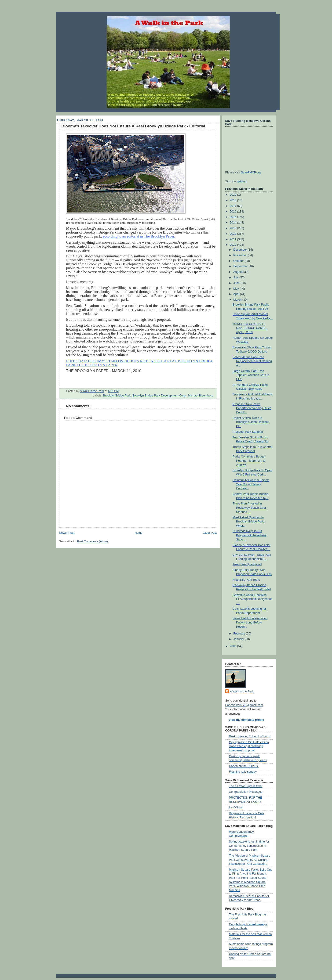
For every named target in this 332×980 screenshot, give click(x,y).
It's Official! (236, 807)
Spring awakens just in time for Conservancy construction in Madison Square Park (249, 846)
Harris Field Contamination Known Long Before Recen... (250, 622)
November (241, 255)
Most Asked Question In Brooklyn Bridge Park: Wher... (249, 521)
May (236, 289)
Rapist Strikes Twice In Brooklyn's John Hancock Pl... (251, 422)
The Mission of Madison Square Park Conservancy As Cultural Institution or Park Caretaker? (250, 860)
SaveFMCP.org (251, 173)
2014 (233, 223)
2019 (233, 195)
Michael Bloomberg (201, 396)
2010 (233, 245)
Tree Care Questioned (247, 564)
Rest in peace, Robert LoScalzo (250, 736)
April (237, 294)
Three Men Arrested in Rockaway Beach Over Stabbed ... (249, 508)
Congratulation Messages (246, 792)
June (237, 283)
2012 (233, 234)
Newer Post (67, 533)
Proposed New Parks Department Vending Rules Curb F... (252, 408)
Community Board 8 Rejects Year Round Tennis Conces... (251, 484)
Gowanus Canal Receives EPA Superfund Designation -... (252, 599)
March (238, 300)
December (241, 250)
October (239, 261)
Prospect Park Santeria (248, 432)
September (241, 266)
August (238, 272)
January (239, 639)
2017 (233, 206)
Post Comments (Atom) (93, 541)
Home (139, 533)
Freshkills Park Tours (246, 580)
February (240, 634)
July (236, 277)
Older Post (210, 533)
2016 (233, 212)
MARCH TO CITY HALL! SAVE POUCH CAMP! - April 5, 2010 (250, 328)
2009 (233, 646)
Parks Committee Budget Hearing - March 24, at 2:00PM (249, 461)
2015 (233, 217)
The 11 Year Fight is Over (246, 786)
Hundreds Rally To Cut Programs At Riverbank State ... (250, 535)
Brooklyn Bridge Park (117, 396)
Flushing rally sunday (243, 772)
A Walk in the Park (242, 692)
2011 (233, 239)
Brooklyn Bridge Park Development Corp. (159, 396)
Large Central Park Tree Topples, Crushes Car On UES (251, 375)
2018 (233, 200)
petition (242, 181)
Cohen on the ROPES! (244, 766)
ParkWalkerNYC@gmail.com (244, 705)
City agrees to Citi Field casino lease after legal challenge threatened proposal (249, 746)
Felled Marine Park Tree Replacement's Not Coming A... (252, 361)
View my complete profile (246, 720)
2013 (233, 228)
